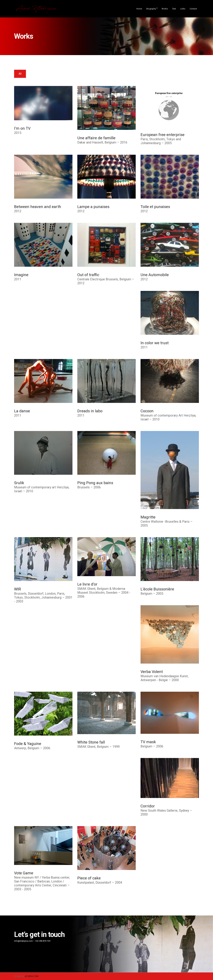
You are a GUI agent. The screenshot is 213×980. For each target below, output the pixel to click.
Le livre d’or (87, 584)
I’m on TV (22, 128)
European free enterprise (163, 135)
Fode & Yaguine (28, 744)
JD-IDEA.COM (31, 976)
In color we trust (155, 343)
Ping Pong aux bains (95, 483)
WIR (18, 589)
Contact (193, 9)
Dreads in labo (90, 411)
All (20, 74)
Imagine (21, 275)
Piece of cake (89, 878)
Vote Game (24, 873)
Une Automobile (155, 275)
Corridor (148, 806)
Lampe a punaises (93, 207)
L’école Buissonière (157, 589)
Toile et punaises (155, 207)
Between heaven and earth (38, 207)
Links (183, 9)
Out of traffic (88, 275)
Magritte (148, 517)
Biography (151, 9)
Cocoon (147, 411)
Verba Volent (152, 672)
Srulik (19, 483)
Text (174, 9)
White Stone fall (91, 742)
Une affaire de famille (96, 138)
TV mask (148, 742)
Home (139, 9)
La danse (22, 411)
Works (165, 9)
